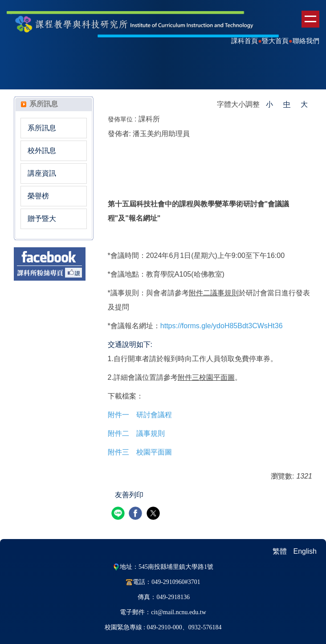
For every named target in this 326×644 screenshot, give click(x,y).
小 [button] (269, 104)
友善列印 (129, 495)
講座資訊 (42, 173)
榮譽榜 (38, 196)
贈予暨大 (42, 219)
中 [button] (287, 104)
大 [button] (304, 104)
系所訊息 (42, 128)
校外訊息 (42, 151)
